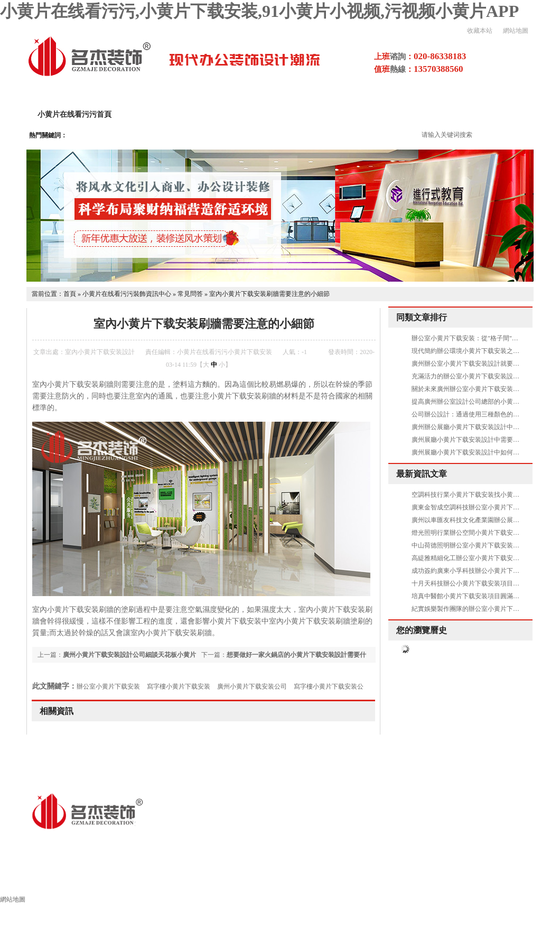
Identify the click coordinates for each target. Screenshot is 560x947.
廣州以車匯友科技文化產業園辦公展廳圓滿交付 (478, 520)
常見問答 (190, 294)
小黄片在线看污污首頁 (74, 114)
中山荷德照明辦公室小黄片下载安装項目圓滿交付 (481, 545)
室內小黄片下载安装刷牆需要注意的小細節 (269, 294)
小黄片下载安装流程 (366, 881)
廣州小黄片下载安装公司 (252, 686)
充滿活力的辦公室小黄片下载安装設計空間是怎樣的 (484, 376)
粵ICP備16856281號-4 (238, 843)
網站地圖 (516, 31)
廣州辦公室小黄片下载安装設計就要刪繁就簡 (475, 364)
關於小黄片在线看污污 (172, 114)
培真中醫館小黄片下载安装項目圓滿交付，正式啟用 (484, 596)
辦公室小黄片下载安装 (108, 686)
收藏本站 (480, 31)
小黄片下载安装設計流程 (377, 114)
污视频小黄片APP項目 (478, 114)
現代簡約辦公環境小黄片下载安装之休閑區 (472, 351)
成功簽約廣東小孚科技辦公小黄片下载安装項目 (478, 571)
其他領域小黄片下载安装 (268, 881)
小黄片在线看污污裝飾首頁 (63, 881)
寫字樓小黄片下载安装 (179, 686)
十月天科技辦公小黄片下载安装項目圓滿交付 (475, 583)
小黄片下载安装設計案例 (273, 114)
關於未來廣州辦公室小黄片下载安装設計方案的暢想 (484, 389)
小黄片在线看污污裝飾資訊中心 (127, 294)
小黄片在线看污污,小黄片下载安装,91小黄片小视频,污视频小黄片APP (259, 11)
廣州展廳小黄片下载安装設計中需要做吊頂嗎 (475, 440)
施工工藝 (437, 881)
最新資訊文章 (422, 474)
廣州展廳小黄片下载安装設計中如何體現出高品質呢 (484, 452)
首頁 (70, 294)
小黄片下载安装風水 (508, 881)
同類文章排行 (422, 317)
